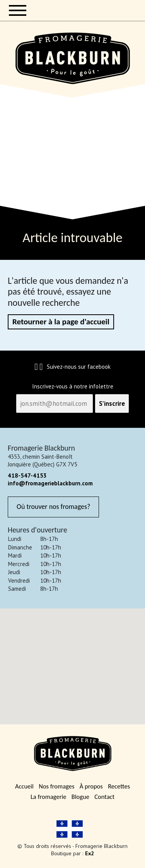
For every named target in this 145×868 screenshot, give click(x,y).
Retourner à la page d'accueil (61, 322)
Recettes (119, 786)
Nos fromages (56, 786)
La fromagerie (48, 797)
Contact (104, 797)
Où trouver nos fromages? (53, 507)
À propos (91, 786)
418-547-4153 (27, 476)
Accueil (24, 786)
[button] (73, 662)
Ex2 (90, 853)
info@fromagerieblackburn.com (50, 483)
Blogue (80, 797)
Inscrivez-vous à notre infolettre (73, 387)
